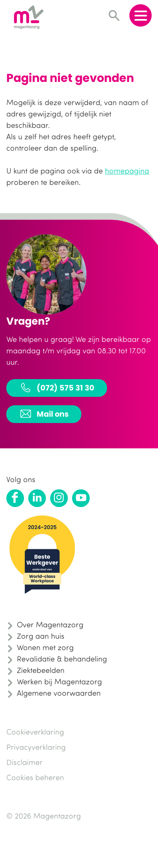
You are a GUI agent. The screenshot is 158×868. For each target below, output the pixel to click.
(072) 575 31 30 (57, 388)
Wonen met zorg (45, 647)
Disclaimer (24, 762)
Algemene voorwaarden (59, 693)
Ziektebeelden (41, 670)
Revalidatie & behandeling (62, 659)
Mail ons (44, 414)
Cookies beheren (35, 777)
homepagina (127, 171)
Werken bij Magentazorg (59, 681)
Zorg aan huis (41, 636)
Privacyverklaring (36, 747)
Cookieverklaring (35, 732)
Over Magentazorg (50, 624)
